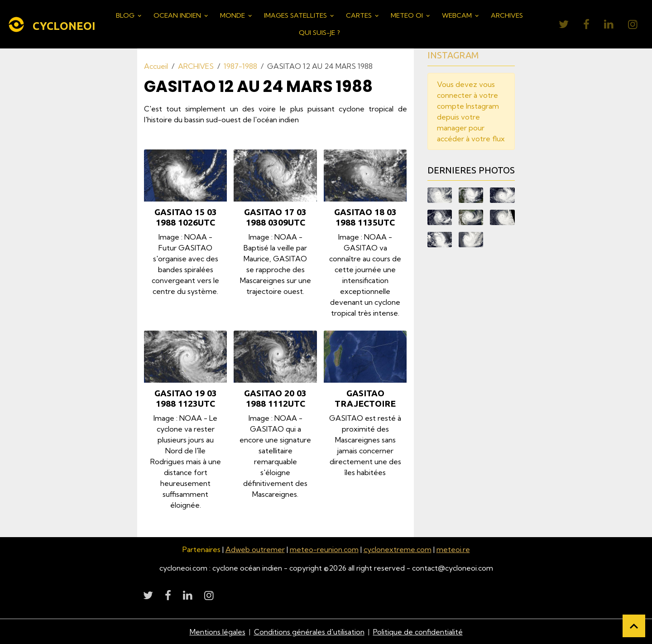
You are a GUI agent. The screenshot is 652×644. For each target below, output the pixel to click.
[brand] (51, 24)
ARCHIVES (507, 15)
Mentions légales (218, 631)
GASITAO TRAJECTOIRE (365, 398)
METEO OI (408, 15)
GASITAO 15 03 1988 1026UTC (186, 217)
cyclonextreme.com (398, 549)
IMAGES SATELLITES (296, 15)
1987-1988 (240, 66)
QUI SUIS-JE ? (319, 33)
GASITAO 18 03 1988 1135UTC (365, 217)
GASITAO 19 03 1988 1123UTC (186, 398)
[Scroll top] (634, 626)
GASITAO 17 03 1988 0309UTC (275, 217)
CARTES (360, 15)
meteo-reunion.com (324, 549)
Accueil (156, 66)
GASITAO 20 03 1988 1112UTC (275, 398)
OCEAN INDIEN (178, 15)
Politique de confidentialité (418, 631)
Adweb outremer (255, 549)
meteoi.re (453, 549)
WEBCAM (458, 15)
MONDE (233, 15)
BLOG (126, 15)
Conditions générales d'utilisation (309, 631)
